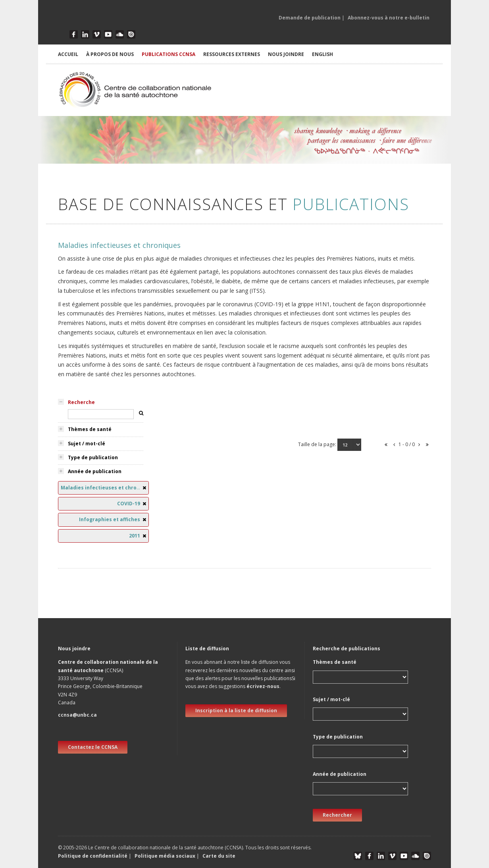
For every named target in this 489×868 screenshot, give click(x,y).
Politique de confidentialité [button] (93, 856)
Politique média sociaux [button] (165, 856)
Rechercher (337, 815)
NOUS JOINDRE (286, 54)
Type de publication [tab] (93, 457)
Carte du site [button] (219, 856)
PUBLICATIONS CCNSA (168, 54)
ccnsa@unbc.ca (77, 715)
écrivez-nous (263, 686)
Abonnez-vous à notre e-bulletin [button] (389, 18)
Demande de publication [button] (310, 18)
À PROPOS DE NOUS (110, 54)
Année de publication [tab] (95, 471)
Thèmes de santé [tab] (90, 429)
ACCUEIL (68, 54)
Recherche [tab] (81, 402)
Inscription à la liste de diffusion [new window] (236, 710)
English (322, 54)
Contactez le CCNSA (93, 747)
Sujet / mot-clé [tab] (87, 444)
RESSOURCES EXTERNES (232, 54)
